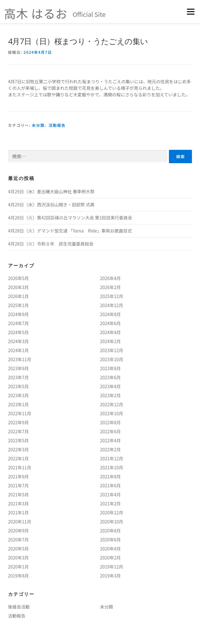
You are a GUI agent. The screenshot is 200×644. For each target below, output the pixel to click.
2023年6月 (110, 377)
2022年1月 (18, 458)
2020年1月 (18, 567)
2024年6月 (110, 323)
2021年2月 (110, 504)
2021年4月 (110, 494)
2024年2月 (110, 341)
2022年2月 (110, 449)
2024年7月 (18, 323)
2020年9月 (18, 531)
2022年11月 (20, 413)
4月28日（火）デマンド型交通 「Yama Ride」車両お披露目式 (70, 231)
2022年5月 (18, 440)
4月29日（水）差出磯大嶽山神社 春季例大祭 (51, 191)
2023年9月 (18, 368)
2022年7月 (18, 431)
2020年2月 (110, 558)
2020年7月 (18, 540)
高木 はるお (36, 13)
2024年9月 (18, 314)
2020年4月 (110, 549)
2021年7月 (18, 485)
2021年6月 (110, 485)
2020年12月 (112, 513)
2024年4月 (110, 332)
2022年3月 (18, 449)
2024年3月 (18, 341)
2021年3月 (18, 504)
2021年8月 (110, 476)
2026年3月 (18, 287)
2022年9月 (18, 422)
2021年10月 (112, 467)
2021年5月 (18, 494)
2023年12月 (112, 350)
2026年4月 (110, 278)
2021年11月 (20, 467)
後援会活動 (19, 607)
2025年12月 (112, 296)
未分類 (38, 125)
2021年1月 (18, 513)
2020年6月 (110, 540)
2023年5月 (18, 386)
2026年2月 (110, 287)
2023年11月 (20, 359)
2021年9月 (18, 476)
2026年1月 (18, 296)
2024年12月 (112, 305)
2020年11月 (20, 522)
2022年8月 (110, 422)
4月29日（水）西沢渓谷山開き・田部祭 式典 (51, 205)
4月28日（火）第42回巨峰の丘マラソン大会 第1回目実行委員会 (70, 218)
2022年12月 (112, 404)
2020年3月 (18, 558)
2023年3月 (18, 395)
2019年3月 (110, 576)
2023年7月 (18, 377)
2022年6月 (110, 431)
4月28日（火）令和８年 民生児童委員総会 (51, 244)
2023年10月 (112, 359)
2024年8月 (110, 314)
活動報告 (57, 125)
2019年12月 (112, 567)
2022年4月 (110, 440)
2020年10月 (112, 522)
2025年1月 (18, 305)
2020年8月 (110, 531)
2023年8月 (110, 368)
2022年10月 (112, 413)
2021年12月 (112, 458)
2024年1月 (18, 350)
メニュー (191, 11)
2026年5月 (18, 278)
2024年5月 (18, 332)
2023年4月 (110, 386)
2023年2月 (110, 395)
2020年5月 (18, 549)
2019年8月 (18, 576)
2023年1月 (18, 404)
